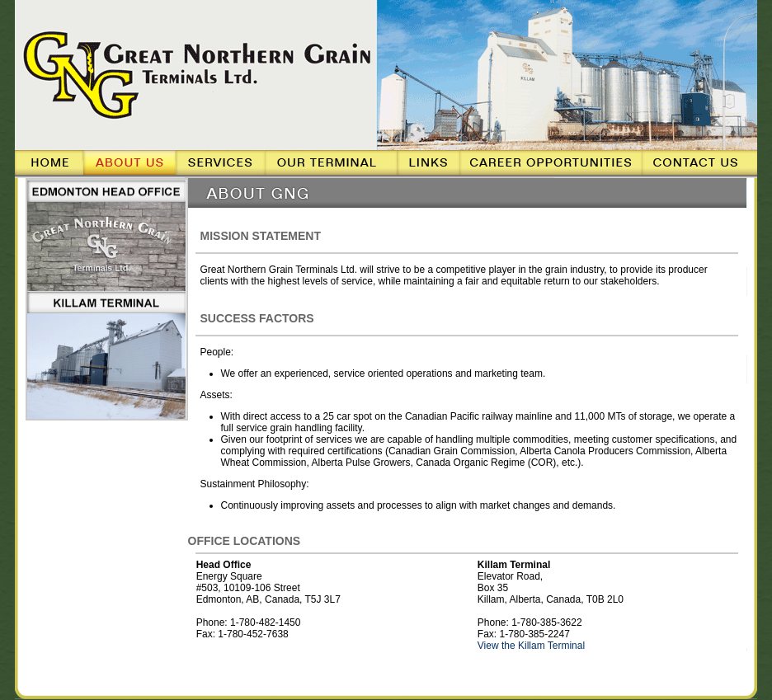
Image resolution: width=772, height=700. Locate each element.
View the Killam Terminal (531, 646)
